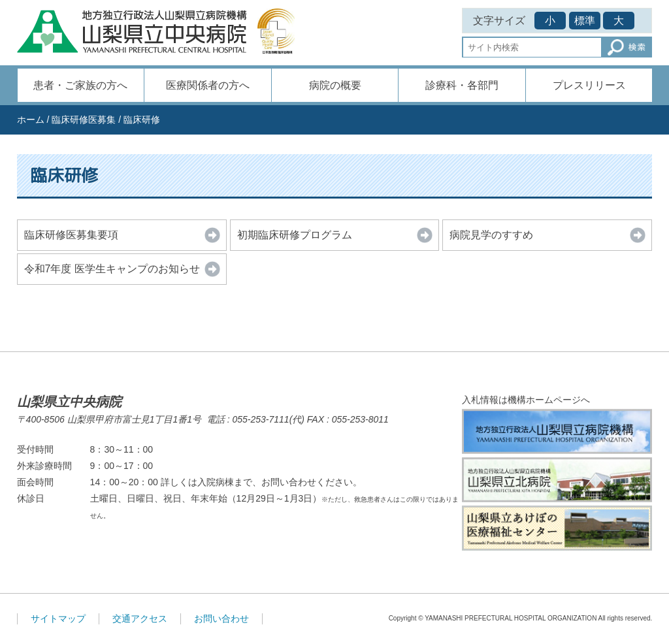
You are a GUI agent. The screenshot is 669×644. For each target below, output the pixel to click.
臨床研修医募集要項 (71, 235)
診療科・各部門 (462, 85)
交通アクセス (140, 619)
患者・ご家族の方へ (80, 85)
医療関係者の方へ (208, 85)
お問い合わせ (221, 619)
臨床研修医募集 (84, 120)
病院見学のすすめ (491, 235)
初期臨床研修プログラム (295, 235)
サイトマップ (58, 619)
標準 (585, 21)
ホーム (31, 120)
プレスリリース (589, 85)
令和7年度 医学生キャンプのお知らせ (112, 269)
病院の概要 (335, 85)
